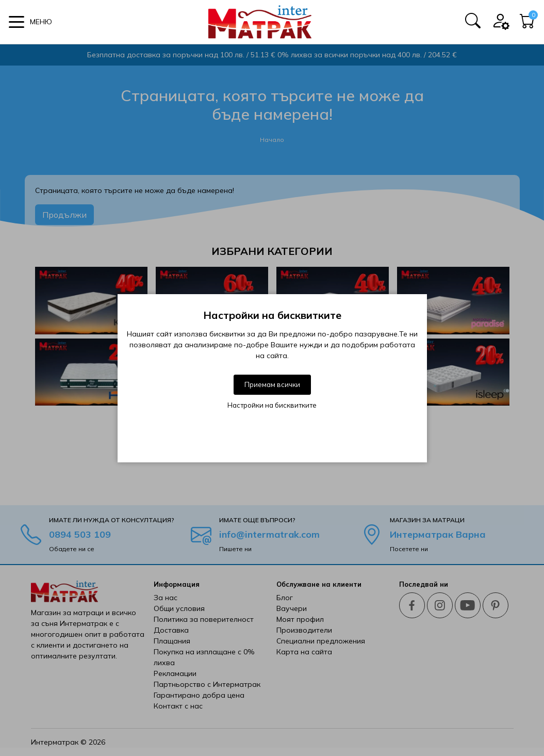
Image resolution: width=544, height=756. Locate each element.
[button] (30, 22)
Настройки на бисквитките (272, 405)
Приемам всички (272, 384)
